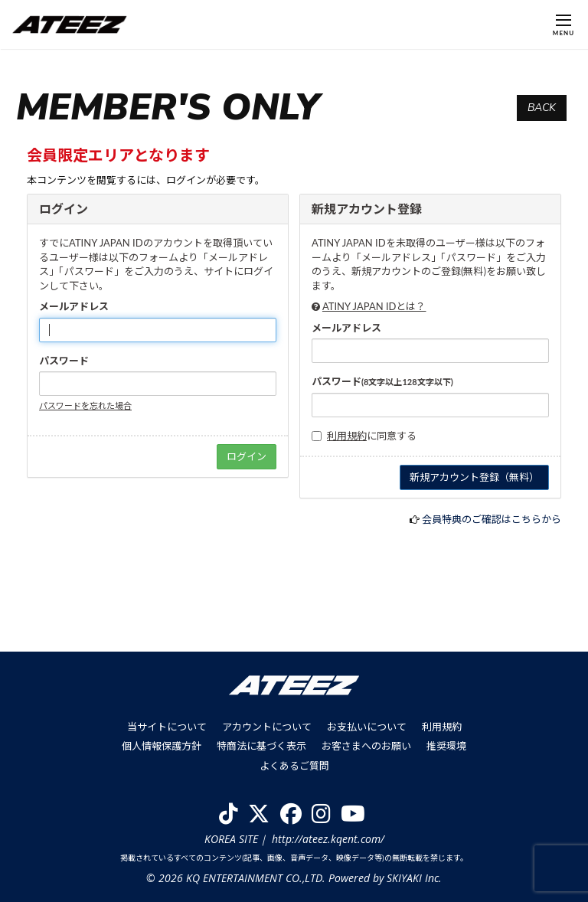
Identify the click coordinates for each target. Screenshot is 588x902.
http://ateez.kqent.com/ (328, 839)
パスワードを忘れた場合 (85, 405)
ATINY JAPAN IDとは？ (374, 306)
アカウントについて (267, 727)
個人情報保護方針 (162, 746)
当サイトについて (167, 727)
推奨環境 (446, 746)
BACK (542, 108)
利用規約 (347, 436)
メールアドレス (74, 306)
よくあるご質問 (294, 766)
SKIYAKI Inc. (414, 878)
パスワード (64, 361)
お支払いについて (367, 727)
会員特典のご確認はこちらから (492, 519)
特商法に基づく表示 (261, 746)
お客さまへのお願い (366, 746)
